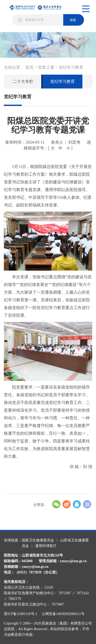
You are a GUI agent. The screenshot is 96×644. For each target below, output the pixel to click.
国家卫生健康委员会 (38, 540)
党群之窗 (46, 67)
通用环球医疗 (46, 546)
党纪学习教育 (71, 67)
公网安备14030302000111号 (63, 614)
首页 (29, 67)
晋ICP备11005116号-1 (22, 614)
